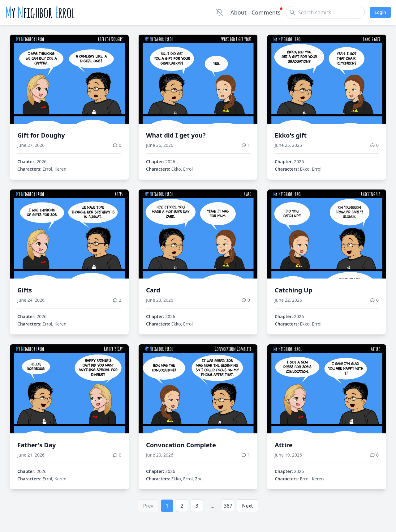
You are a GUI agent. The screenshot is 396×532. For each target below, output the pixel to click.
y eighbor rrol (40, 12)
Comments (266, 12)
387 (228, 506)
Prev (148, 506)
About (239, 12)
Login (380, 12)
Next (247, 506)
